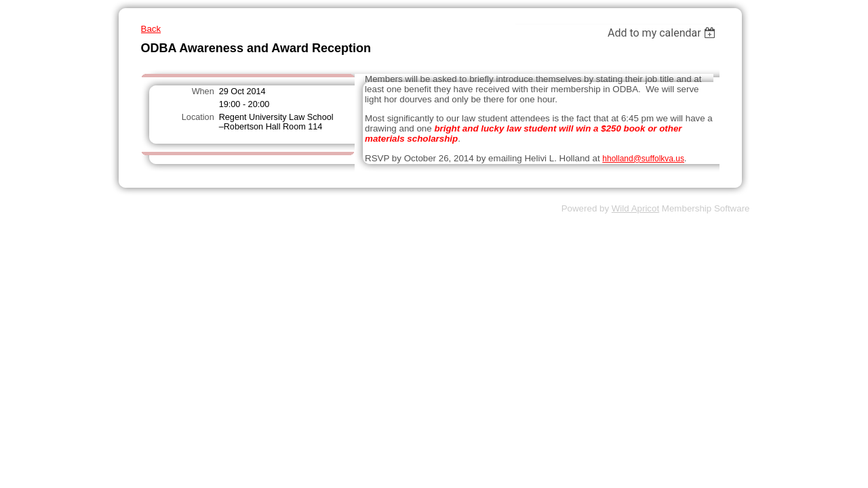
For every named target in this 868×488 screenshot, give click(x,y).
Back (151, 29)
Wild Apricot (635, 208)
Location (198, 117)
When (203, 91)
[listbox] (664, 33)
